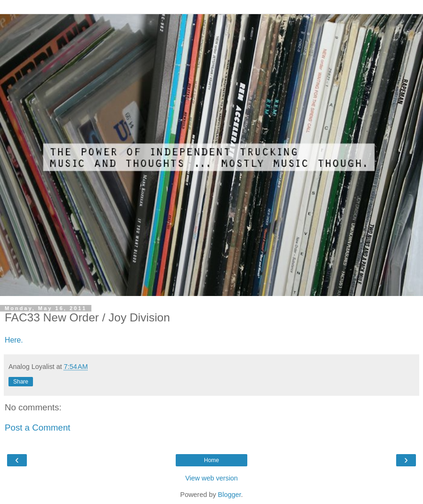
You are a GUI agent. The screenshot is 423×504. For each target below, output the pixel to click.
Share (21, 382)
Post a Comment (37, 428)
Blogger (230, 495)
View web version (211, 478)
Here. (14, 340)
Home (211, 460)
